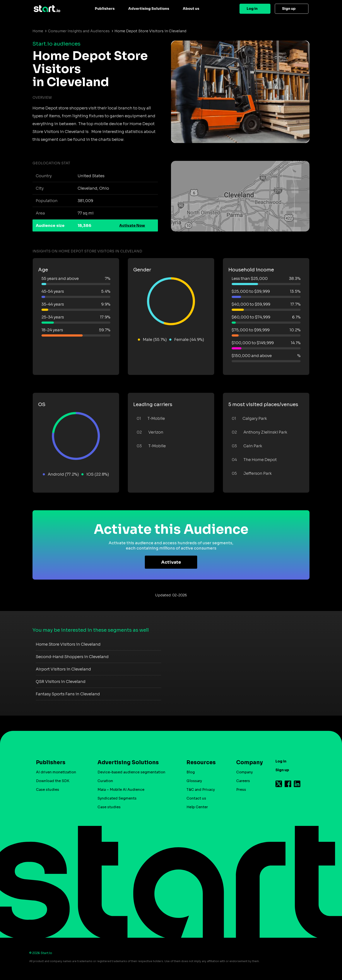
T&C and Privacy (201, 790)
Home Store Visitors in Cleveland (68, 644)
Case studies (48, 790)
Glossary (194, 781)
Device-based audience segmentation (131, 772)
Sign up (289, 9)
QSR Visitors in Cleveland (61, 682)
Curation (105, 781)
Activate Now (132, 225)
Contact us (196, 798)
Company (248, 762)
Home (38, 31)
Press (241, 790)
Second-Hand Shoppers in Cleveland (72, 657)
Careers (243, 781)
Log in (252, 9)
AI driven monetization (56, 772)
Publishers (105, 9)
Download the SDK (53, 781)
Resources (201, 762)
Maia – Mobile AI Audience (121, 790)
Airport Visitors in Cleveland (63, 669)
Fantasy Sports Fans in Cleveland (68, 694)
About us (191, 9)
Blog (191, 772)
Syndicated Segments (117, 798)
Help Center (197, 807)
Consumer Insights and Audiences (79, 31)
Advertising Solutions (149, 9)
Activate (171, 562)
